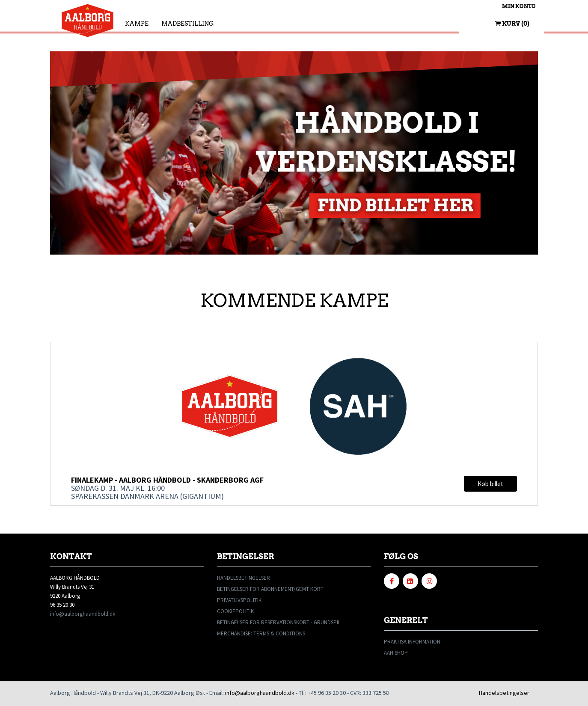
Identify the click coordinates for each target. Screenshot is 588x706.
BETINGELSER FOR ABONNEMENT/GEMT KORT (270, 589)
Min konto (519, 6)
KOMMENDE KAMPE (294, 300)
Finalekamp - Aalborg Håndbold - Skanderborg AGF (167, 480)
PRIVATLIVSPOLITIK (239, 600)
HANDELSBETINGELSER (244, 578)
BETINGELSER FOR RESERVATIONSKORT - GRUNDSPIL (279, 622)
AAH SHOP (396, 653)
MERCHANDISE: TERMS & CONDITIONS (261, 633)
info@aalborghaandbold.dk (83, 614)
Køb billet (490, 484)
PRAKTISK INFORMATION (412, 642)
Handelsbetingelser (504, 693)
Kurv (512, 24)
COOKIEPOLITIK (235, 611)
